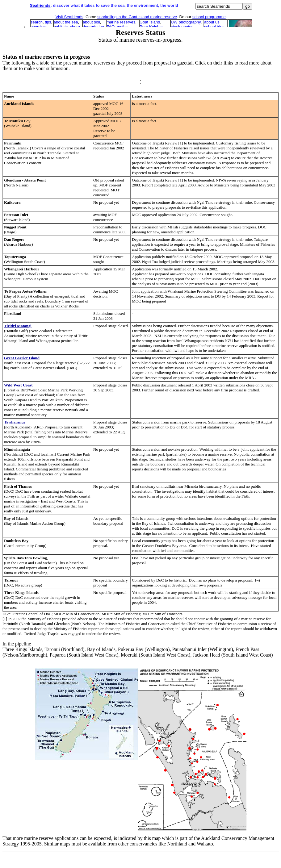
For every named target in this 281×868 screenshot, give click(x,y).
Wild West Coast (18, 385)
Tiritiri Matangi (18, 326)
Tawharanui (14, 422)
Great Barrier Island (22, 358)
